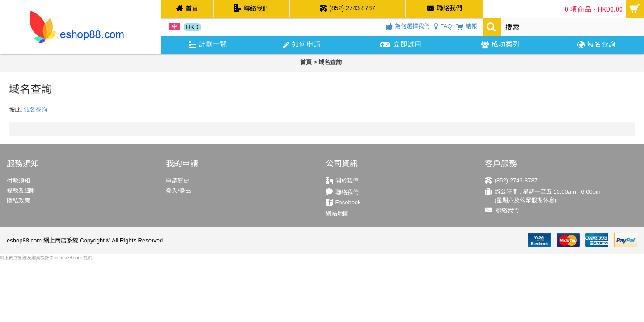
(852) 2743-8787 (511, 181)
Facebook (343, 203)
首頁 (306, 62)
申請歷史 (178, 181)
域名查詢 (330, 62)
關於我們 (342, 181)
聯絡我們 (342, 192)
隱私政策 (18, 201)
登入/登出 (178, 191)
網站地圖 (337, 214)
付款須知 (18, 181)
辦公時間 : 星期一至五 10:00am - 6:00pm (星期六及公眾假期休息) (543, 196)
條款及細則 (21, 191)
